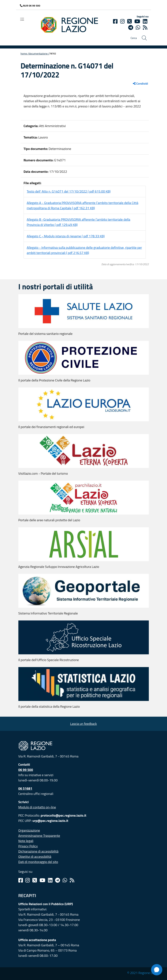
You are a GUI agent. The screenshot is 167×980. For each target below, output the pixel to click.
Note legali (26, 841)
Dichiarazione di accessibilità (38, 851)
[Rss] (72, 880)
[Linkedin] (145, 21)
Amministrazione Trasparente (39, 836)
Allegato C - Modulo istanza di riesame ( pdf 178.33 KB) (66, 236)
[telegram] (131, 28)
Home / (25, 54)
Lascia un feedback (83, 724)
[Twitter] (130, 21)
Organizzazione (29, 830)
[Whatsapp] (138, 28)
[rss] (145, 28)
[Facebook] (115, 21)
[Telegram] (58, 880)
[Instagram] (122, 21)
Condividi (140, 83)
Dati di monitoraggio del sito (38, 862)
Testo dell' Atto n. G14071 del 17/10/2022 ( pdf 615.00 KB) (69, 191)
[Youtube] (137, 21)
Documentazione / (39, 54)
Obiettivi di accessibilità (35, 857)
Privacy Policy (28, 846)
